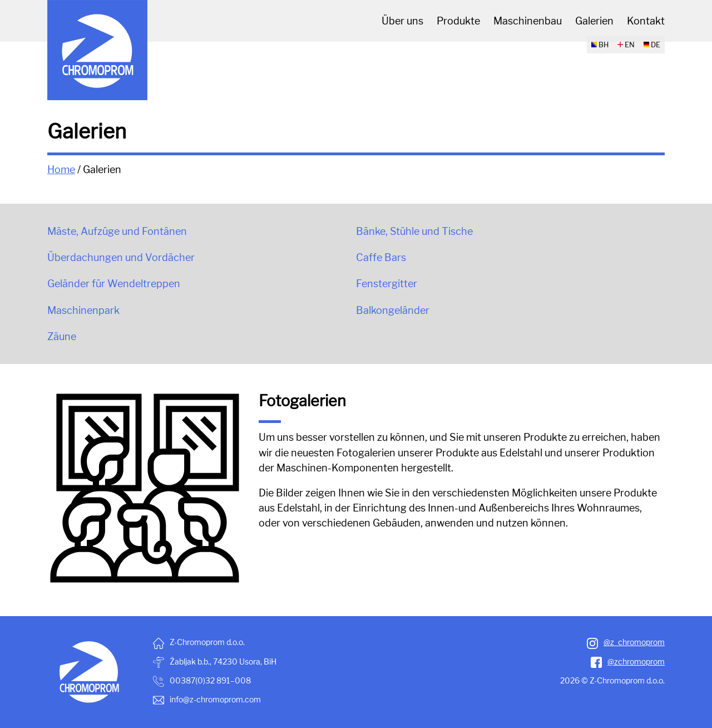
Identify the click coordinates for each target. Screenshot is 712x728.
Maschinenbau (528, 21)
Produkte (458, 21)
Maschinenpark (83, 310)
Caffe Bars (381, 257)
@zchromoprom (628, 661)
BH (600, 45)
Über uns (402, 21)
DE (652, 45)
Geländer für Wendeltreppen (114, 284)
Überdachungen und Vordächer (121, 257)
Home (61, 169)
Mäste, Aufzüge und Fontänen (117, 231)
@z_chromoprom (626, 642)
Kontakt (646, 21)
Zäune (62, 336)
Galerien (594, 21)
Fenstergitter (387, 284)
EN (626, 45)
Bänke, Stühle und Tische (414, 231)
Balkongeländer (393, 310)
